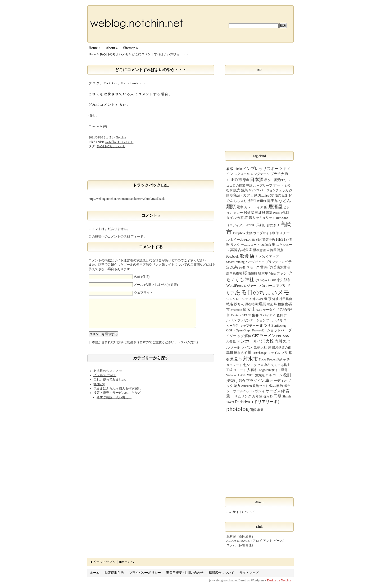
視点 (280, 250)
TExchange (259, 353)
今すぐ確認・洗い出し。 (114, 402)
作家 (241, 218)
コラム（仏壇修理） (241, 545)
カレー (238, 213)
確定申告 (269, 240)
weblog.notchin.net (225, 580)
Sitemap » (130, 48)
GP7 (255, 336)
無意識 (260, 375)
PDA (247, 240)
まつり (265, 325)
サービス (273, 391)
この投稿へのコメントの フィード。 (118, 237)
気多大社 (260, 347)
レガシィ (258, 391)
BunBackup (279, 326)
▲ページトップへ (103, 562)
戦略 (230, 304)
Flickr (238, 169)
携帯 (251, 201)
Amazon (246, 386)
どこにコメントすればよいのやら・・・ (151, 70)
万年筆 (257, 396)
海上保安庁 (266, 195)
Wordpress (258, 580)
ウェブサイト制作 (266, 233)
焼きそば (240, 353)
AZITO (251, 225)
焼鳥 (244, 190)
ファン (282, 273)
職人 (252, 218)
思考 (246, 180)
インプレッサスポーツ (263, 169)
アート (279, 185)
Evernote (236, 310)
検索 (281, 304)
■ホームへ (126, 562)
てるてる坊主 (281, 365)
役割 (287, 375)
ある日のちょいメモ (114, 54)
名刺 (279, 315)
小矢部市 (284, 280)
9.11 (259, 310)
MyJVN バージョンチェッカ (269, 190)
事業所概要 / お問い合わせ (185, 573)
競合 (242, 381)
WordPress (235, 285)
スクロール (242, 174)
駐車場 (263, 273)
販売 (237, 190)
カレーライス (254, 207)
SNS (286, 336)
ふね (260, 299)
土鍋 (249, 233)
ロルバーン (274, 375)
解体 (248, 336)
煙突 (262, 304)
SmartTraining (235, 262)
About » (112, 48)
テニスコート (250, 245)
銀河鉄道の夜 (282, 348)
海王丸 (272, 201)
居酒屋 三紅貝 (254, 213)
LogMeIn (265, 370)
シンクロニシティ (239, 299)
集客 (255, 315)
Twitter (260, 200)
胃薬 (269, 213)
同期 (278, 396)
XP (228, 180)
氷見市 (236, 359)
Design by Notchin (279, 580)
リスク (235, 245)
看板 (230, 169)
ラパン (247, 347)
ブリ (284, 353)
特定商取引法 (114, 573)
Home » (95, 48)
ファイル (274, 353)
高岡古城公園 (241, 250)
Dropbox (239, 233)
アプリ (281, 286)
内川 (278, 341)
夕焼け (232, 380)
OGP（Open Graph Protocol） (246, 330)
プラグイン (255, 381)
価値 (253, 410)
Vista (272, 274)
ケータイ (269, 310)
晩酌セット (261, 386)
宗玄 (270, 304)
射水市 (250, 359)
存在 (267, 365)
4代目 (285, 213)
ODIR (272, 280)
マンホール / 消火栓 (255, 341)
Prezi (276, 213)
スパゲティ (267, 315)
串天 (260, 410)
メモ (279, 320)
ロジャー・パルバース (260, 286)
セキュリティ (266, 218)
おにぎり (273, 225)
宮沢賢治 (283, 267)
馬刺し (261, 225)
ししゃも (240, 201)
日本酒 (257, 180)
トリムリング (241, 396)
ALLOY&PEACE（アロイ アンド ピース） (256, 541)
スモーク (253, 267)
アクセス (257, 365)
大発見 (231, 341)
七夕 (246, 365)
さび (241, 336)
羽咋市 (237, 180)
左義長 (271, 250)
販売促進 (281, 195)
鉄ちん (239, 304)
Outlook (266, 245)
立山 (251, 309)
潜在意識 (260, 250)
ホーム (95, 573)
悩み (273, 386)
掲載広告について (221, 573)
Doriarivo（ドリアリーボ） (258, 402)
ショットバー (277, 330)
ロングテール (260, 174)
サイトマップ (249, 573)
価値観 (252, 274)
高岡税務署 (234, 274)
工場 (229, 370)
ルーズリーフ (263, 186)
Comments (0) (98, 126)
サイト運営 (279, 370)
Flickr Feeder (267, 359)
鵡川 (230, 353)
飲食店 (247, 256)
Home (92, 54)
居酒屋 (275, 207)
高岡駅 (257, 240)
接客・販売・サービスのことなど (117, 398)
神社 (250, 280)
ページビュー (255, 262)
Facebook (232, 257)
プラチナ (277, 174)
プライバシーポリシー (145, 573)
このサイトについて (241, 512)
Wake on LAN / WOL (240, 375)
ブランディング (276, 262)
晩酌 (280, 386)
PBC (279, 336)
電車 (240, 207)
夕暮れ (252, 370)
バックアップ (269, 257)
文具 (234, 267)
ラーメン (267, 336)
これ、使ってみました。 (111, 385)
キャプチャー (249, 326)
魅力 (237, 386)
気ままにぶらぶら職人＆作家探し (117, 394)
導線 (249, 186)
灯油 (275, 299)
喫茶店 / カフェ (242, 195)
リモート (240, 370)
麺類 (231, 207)
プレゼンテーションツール (256, 320)
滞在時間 (251, 304)
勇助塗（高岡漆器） (241, 536)
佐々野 (268, 396)
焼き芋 (281, 359)
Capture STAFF (241, 315)
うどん (285, 200)
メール (235, 348)
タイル (231, 218)
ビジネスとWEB (105, 380)
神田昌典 (286, 299)
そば (272, 267)
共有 (242, 267)
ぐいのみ (261, 280)
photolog (99, 389)
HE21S (282, 239)
